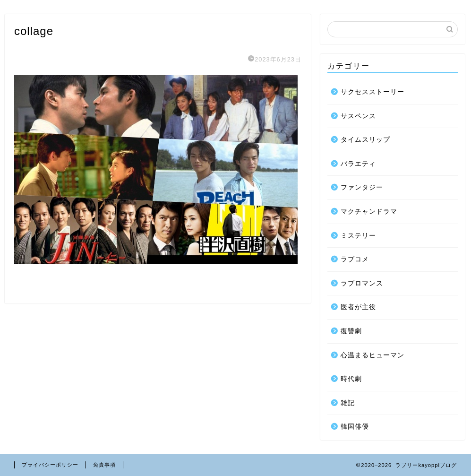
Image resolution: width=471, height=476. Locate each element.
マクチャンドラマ (369, 212)
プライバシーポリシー (50, 465)
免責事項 (104, 465)
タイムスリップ (365, 140)
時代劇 (351, 379)
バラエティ (358, 164)
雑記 (348, 403)
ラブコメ (355, 259)
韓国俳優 (355, 427)
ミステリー (358, 236)
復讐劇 (351, 331)
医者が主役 (358, 307)
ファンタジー (362, 187)
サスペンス (358, 116)
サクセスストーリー (373, 92)
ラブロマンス (362, 283)
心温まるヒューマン (373, 355)
